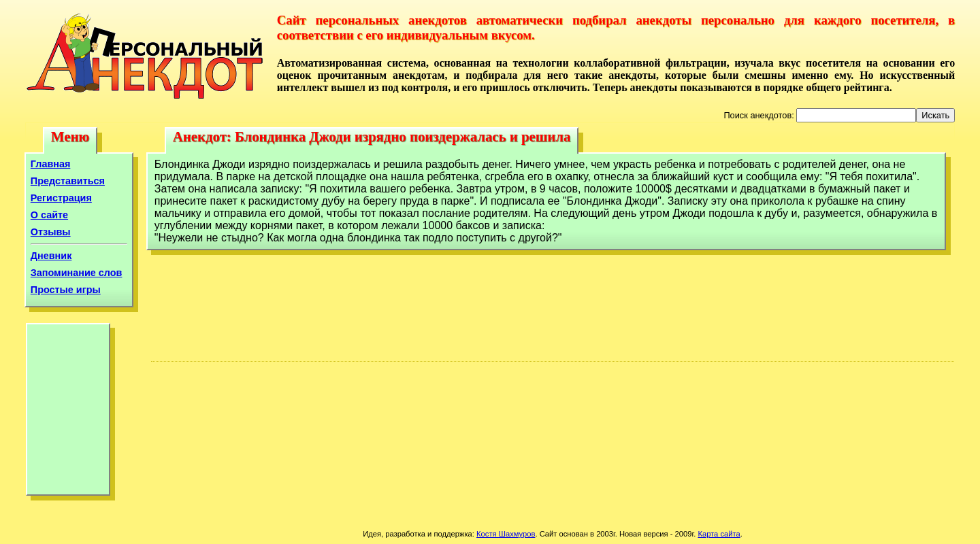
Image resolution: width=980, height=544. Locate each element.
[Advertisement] (68, 413)
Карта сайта (719, 534)
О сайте (49, 215)
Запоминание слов (77, 273)
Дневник (51, 256)
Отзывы (51, 232)
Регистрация (61, 198)
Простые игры (66, 290)
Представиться (68, 181)
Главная (51, 164)
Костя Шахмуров (506, 534)
